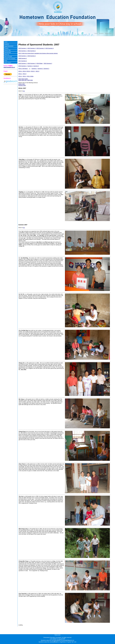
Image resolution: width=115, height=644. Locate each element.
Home (96, 33)
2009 (20, 80)
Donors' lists (7, 50)
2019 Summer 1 (23, 56)
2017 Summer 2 (23, 61)
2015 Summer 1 (23, 66)
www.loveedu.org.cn (9, 67)
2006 (29, 80)
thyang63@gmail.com (69, 640)
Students (101, 33)
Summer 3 (36, 66)
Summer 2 (30, 66)
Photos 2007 (108, 33)
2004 (31, 80)
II (30, 69)
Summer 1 (34, 69)
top (24, 91)
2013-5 (33, 71)
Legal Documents (9, 46)
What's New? (8, 63)
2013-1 (20, 71)
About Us (7, 54)
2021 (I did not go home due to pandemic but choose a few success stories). (38, 53)
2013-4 (28, 71)
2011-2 (25, 76)
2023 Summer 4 (49, 48)
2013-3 (37, 71)
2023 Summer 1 (23, 48)
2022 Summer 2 (32, 51)
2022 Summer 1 (23, 51)
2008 (23, 80)
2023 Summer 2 (32, 48)
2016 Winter (39, 63)
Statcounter (58, 635)
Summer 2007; (22, 85)
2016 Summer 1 (23, 63)
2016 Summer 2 (32, 63)
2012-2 (25, 74)
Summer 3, (46, 69)
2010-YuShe (25, 79)
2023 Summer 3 (40, 48)
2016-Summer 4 (48, 63)
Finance (6, 48)
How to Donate (8, 56)
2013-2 (24, 71)
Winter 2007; (22, 84)
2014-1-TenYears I (23, 69)
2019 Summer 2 (32, 56)
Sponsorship (7, 52)
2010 (20, 79)
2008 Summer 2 (23, 58)
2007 (26, 80)
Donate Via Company (10, 59)
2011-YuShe (30, 76)
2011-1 (20, 76)
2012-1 (20, 74)
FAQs (6, 61)
